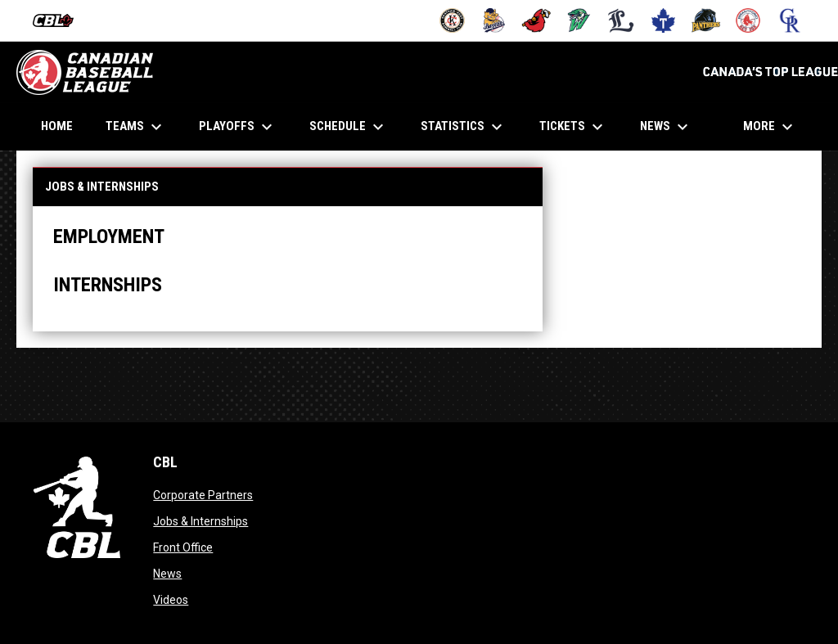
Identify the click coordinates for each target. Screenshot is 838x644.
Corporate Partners (203, 495)
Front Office (183, 547)
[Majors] (622, 20)
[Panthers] (706, 20)
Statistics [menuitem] (464, 127)
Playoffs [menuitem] (238, 127)
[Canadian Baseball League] (59, 20)
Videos (171, 600)
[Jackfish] (579, 20)
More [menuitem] (770, 127)
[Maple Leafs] (663, 20)
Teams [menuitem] (136, 127)
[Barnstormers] (452, 20)
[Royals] (790, 20)
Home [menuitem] (57, 126)
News (167, 574)
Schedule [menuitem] (349, 127)
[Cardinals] (536, 20)
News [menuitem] (666, 127)
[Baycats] (495, 20)
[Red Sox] (748, 20)
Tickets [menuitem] (573, 127)
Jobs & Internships (200, 521)
